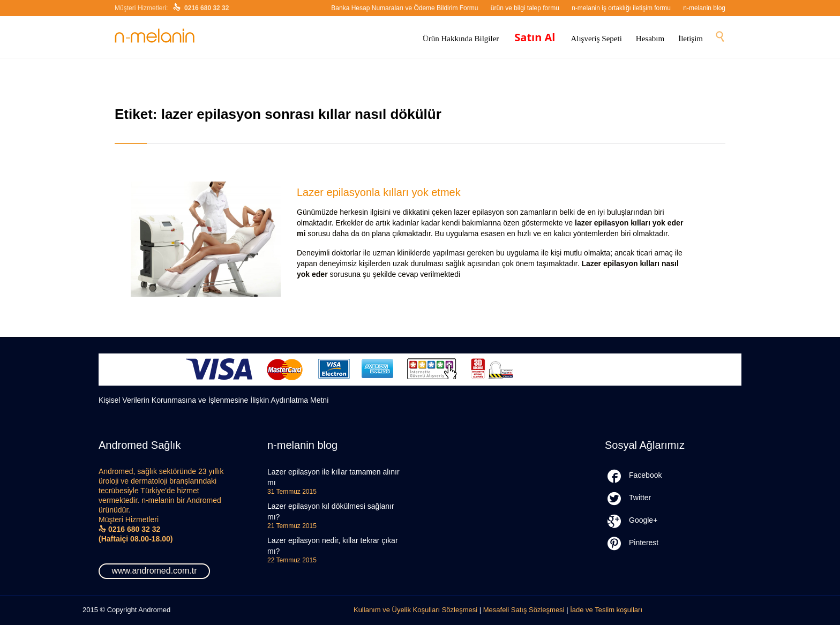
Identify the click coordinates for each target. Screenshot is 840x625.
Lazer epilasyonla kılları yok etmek (379, 192)
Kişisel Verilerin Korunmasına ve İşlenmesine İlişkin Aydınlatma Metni (213, 400)
